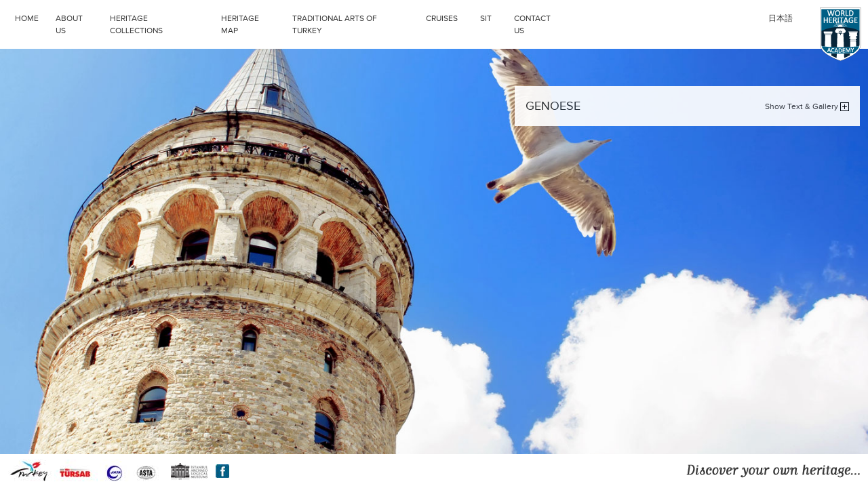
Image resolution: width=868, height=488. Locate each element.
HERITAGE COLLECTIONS (162, 23)
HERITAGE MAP (240, 24)
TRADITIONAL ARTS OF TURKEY (356, 23)
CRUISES (450, 17)
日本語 (781, 18)
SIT (494, 17)
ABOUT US (69, 24)
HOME (27, 18)
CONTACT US (532, 24)
